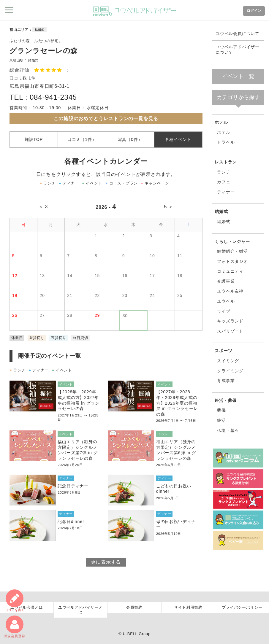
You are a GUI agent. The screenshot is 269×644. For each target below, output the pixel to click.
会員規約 (134, 607)
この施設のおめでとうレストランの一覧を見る (106, 119)
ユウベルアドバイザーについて (238, 50)
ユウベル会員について (238, 34)
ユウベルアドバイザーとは (80, 610)
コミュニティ (230, 271)
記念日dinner (71, 521)
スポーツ (223, 351)
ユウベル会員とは (27, 607)
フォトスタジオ (232, 261)
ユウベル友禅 (230, 291)
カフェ (224, 182)
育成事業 (226, 381)
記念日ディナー (73, 486)
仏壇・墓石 (228, 430)
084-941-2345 (53, 97)
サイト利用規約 (188, 607)
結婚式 (39, 30)
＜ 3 (43, 207)
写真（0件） (130, 139)
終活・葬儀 (226, 400)
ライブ (224, 311)
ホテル (221, 122)
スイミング (228, 361)
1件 (32, 78)
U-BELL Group (137, 634)
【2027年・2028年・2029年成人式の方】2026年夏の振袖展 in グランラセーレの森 (177, 403)
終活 (221, 420)
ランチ (224, 172)
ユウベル (226, 301)
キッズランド (230, 321)
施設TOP (34, 139)
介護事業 (226, 281)
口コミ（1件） (82, 139)
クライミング (230, 371)
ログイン (254, 11)
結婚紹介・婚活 (232, 251)
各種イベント (178, 139)
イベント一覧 (238, 76)
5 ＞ (169, 207)
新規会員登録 (15, 627)
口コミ (15, 601)
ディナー (226, 192)
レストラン (226, 162)
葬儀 (221, 410)
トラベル (226, 142)
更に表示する (106, 562)
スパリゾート (230, 331)
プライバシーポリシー (242, 607)
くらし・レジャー (232, 241)
